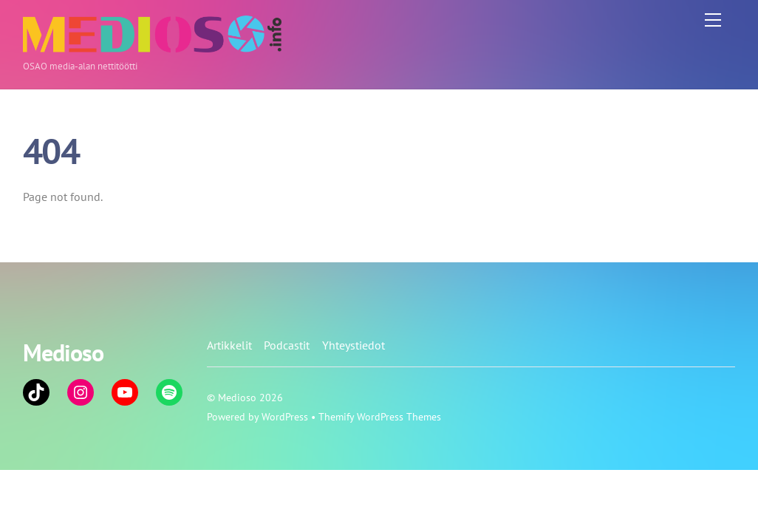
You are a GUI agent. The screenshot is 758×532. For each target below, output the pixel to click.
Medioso (237, 397)
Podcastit (287, 345)
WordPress (285, 416)
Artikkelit (229, 345)
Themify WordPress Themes (380, 416)
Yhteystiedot (354, 345)
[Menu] (713, 20)
